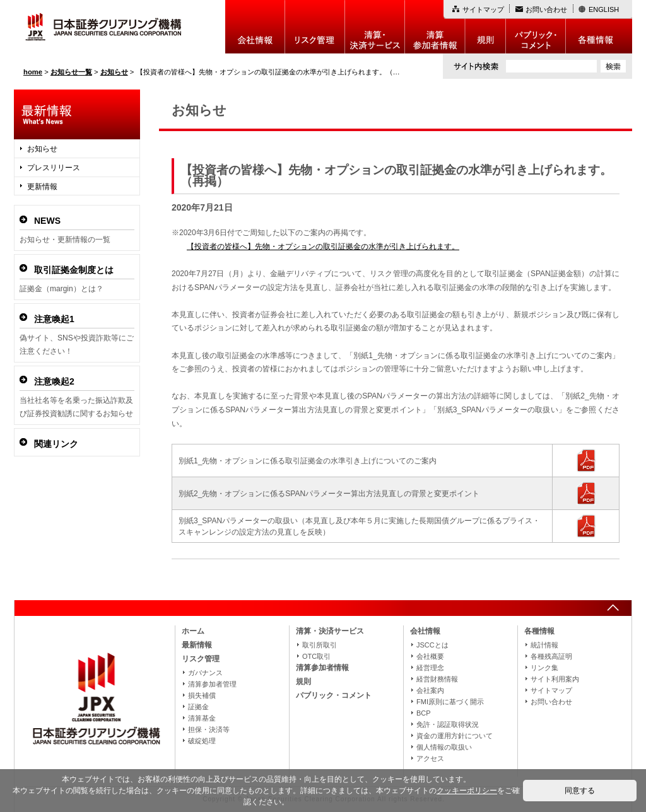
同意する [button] (580, 791)
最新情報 (197, 645)
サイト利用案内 (555, 679)
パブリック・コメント (536, 27)
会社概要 (430, 656)
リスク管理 (315, 27)
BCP (424, 713)
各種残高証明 (551, 656)
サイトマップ (483, 9)
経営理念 (430, 668)
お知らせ (42, 149)
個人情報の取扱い (444, 747)
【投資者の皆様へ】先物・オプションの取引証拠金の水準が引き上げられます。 (323, 246)
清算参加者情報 (435, 27)
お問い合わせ (546, 9)
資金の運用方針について (455, 736)
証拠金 (198, 707)
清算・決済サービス (330, 631)
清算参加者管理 (212, 684)
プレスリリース (54, 168)
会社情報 (255, 27)
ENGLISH (604, 9)
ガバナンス (205, 673)
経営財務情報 (437, 679)
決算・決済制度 (375, 27)
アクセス (430, 758)
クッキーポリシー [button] (467, 791)
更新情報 (42, 187)
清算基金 (202, 718)
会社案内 (430, 690)
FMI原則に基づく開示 (450, 702)
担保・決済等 (209, 729)
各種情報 (599, 27)
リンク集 (544, 668)
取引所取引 (320, 645)
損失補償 (202, 695)
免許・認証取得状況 (448, 724)
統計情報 (544, 645)
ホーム (193, 631)
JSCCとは (432, 645)
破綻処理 (202, 741)
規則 (485, 27)
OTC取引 (316, 656)
